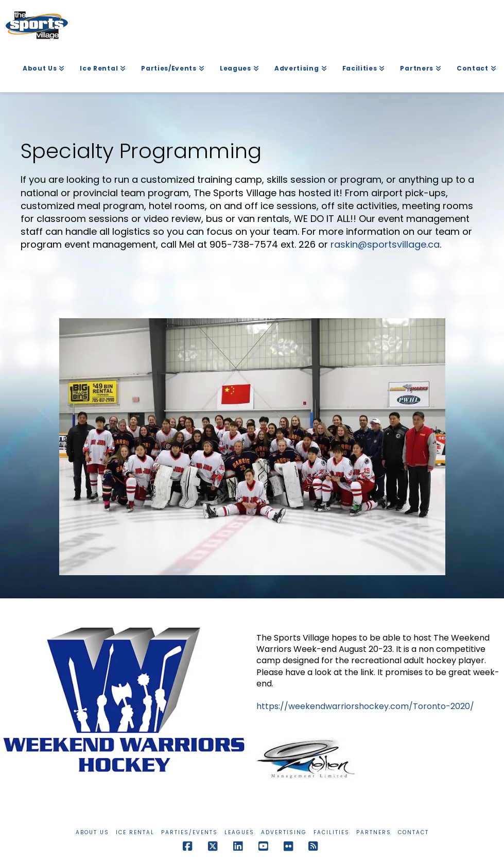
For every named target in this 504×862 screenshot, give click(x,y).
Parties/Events (189, 832)
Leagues (239, 832)
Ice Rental (135, 832)
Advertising (284, 832)
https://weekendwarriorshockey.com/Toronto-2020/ (365, 706)
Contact (413, 832)
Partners (374, 832)
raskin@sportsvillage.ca (385, 244)
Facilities (332, 832)
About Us (92, 832)
